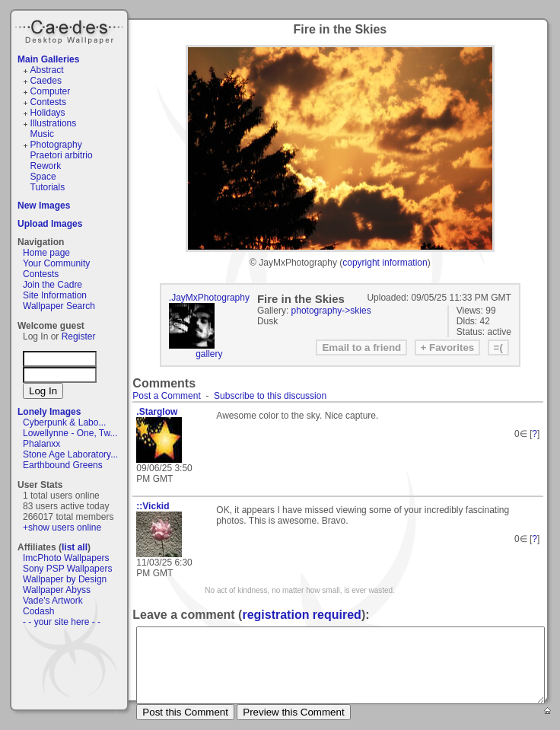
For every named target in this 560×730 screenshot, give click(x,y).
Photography (56, 145)
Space (43, 177)
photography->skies (331, 311)
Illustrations (54, 123)
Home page (46, 253)
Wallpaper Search (59, 306)
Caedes (71, 30)
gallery (209, 354)
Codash (38, 611)
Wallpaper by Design (65, 579)
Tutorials (48, 187)
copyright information (385, 263)
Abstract (47, 70)
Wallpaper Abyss (57, 590)
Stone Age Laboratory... (70, 454)
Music (42, 134)
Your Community (56, 263)
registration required (301, 615)
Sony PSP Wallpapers (67, 569)
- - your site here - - (62, 622)
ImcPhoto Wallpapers (66, 558)
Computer (51, 91)
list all (75, 547)
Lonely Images (49, 412)
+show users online (62, 528)
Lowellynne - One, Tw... (70, 433)
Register (79, 336)
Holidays (48, 113)
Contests (48, 102)
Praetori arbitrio (62, 155)
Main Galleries (48, 59)
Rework (46, 166)
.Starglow (157, 412)
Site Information (55, 295)
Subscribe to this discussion (270, 396)
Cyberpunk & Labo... (64, 422)
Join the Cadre (52, 285)
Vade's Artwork (53, 601)
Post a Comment (166, 396)
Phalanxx (41, 444)
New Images (44, 206)
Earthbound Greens (63, 465)
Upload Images (50, 224)
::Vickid (153, 506)
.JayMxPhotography (209, 298)
